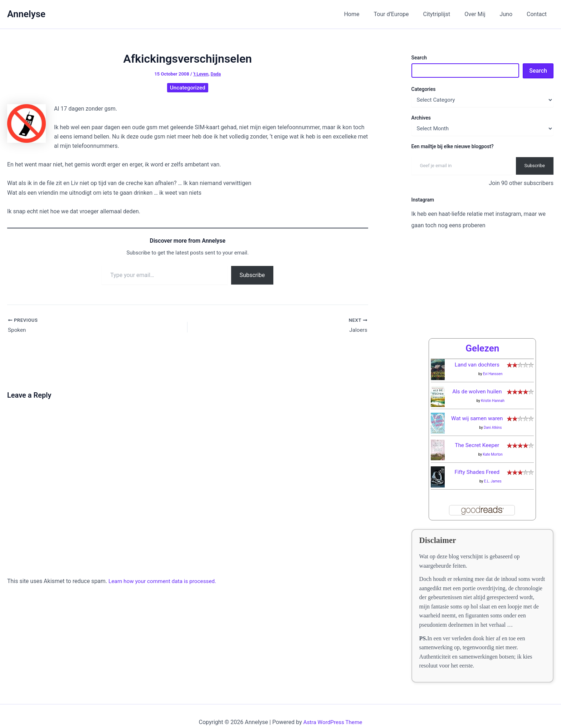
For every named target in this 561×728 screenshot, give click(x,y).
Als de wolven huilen (477, 379)
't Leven (200, 74)
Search (419, 58)
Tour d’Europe (404, 14)
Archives (421, 118)
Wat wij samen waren (477, 406)
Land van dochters (477, 352)
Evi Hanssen (493, 362)
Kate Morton (493, 442)
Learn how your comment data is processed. (165, 582)
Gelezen (482, 336)
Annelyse (26, 14)
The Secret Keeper (477, 433)
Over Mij (482, 14)
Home (367, 14)
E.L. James (493, 469)
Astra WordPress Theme (333, 710)
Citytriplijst (447, 14)
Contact (538, 14)
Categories (424, 89)
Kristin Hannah (493, 389)
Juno (510, 14)
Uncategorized (187, 88)
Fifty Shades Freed (477, 460)
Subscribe (252, 275)
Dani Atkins (493, 415)
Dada (216, 74)
